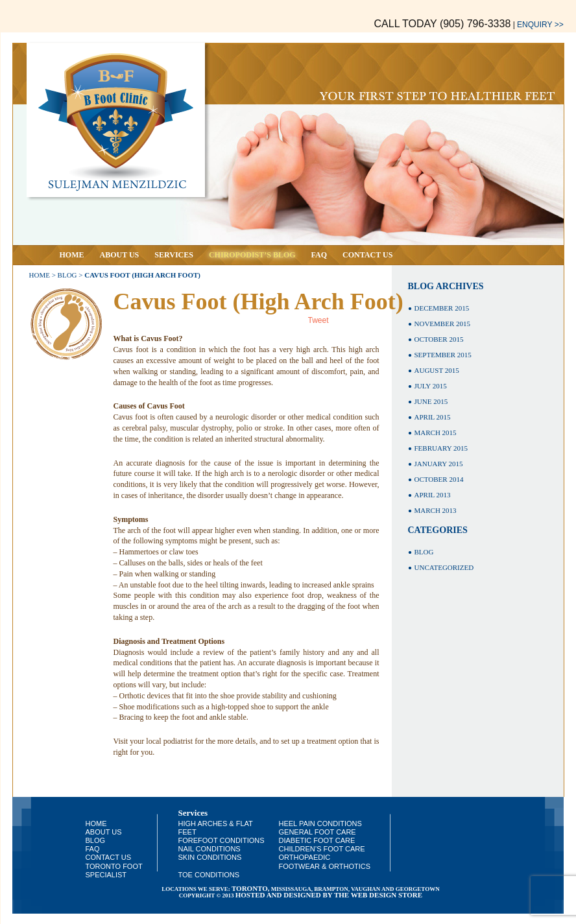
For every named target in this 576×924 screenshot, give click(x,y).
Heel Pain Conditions (320, 823)
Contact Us (367, 255)
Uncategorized (444, 567)
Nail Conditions (210, 849)
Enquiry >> (540, 25)
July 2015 (431, 386)
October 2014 (439, 479)
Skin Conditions (210, 857)
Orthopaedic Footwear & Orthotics (325, 861)
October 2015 (439, 339)
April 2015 (433, 417)
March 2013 (436, 510)
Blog (67, 275)
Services (174, 255)
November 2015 (442, 324)
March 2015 (436, 432)
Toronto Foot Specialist (114, 871)
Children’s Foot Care (322, 849)
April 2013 (433, 495)
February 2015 (441, 448)
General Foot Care (318, 832)
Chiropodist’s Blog (252, 255)
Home (72, 255)
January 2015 (439, 464)
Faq (319, 255)
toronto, (251, 888)
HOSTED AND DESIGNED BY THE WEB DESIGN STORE (329, 895)
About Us (120, 255)
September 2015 (443, 355)
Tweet (318, 320)
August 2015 (437, 370)
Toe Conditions (209, 875)
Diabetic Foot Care (317, 840)
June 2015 (431, 401)
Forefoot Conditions (222, 840)
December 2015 (442, 308)
